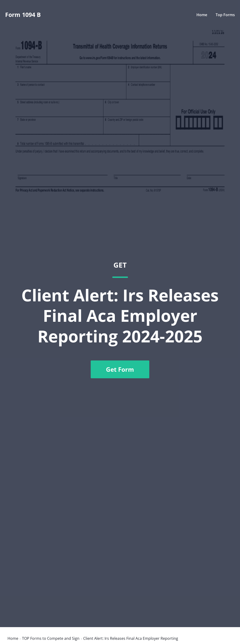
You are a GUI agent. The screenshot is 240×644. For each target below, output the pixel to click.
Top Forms (225, 15)
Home (202, 15)
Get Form (120, 369)
